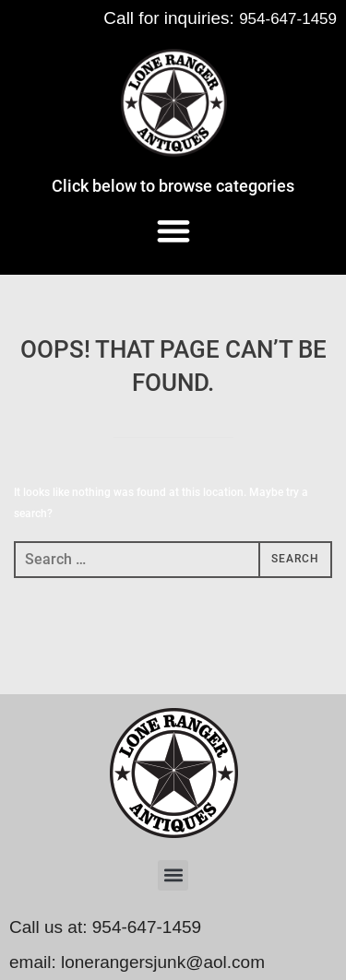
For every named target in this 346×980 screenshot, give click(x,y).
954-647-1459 (288, 19)
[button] (173, 230)
